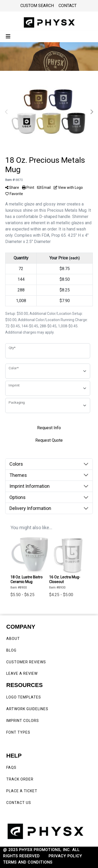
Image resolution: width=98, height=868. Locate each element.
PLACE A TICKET (22, 791)
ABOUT (13, 639)
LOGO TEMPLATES (24, 697)
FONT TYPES (18, 732)
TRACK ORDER (20, 779)
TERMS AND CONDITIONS (28, 862)
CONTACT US (19, 803)
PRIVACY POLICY (65, 856)
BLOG (11, 650)
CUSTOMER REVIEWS (27, 662)
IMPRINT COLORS (23, 721)
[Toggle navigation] (8, 36)
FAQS (12, 767)
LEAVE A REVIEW (23, 673)
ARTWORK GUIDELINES (27, 709)
